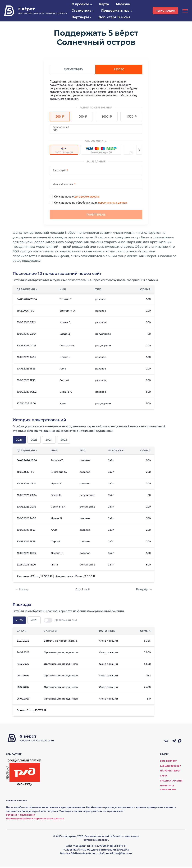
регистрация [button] (165, 11)
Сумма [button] (145, 290)
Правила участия (171, 781)
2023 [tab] (64, 440)
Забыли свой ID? (170, 766)
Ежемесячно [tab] (73, 69)
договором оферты (87, 197)
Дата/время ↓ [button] (27, 290)
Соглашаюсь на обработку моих (91, 203)
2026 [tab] (19, 440)
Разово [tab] (119, 69)
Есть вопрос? (168, 761)
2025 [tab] (34, 440)
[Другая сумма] (96, 130)
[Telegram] (174, 742)
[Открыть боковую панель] (185, 11)
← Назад (22, 590)
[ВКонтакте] (166, 742)
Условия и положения (21, 815)
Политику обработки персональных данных (35, 819)
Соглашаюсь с (77, 197)
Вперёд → (144, 590)
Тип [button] (98, 290)
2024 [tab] (49, 440)
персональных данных (113, 203)
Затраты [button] (51, 631)
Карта (164, 776)
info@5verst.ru (123, 854)
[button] (91, 4)
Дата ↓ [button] (22, 631)
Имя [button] (63, 290)
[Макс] (182, 742)
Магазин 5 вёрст (170, 771)
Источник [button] (116, 451)
